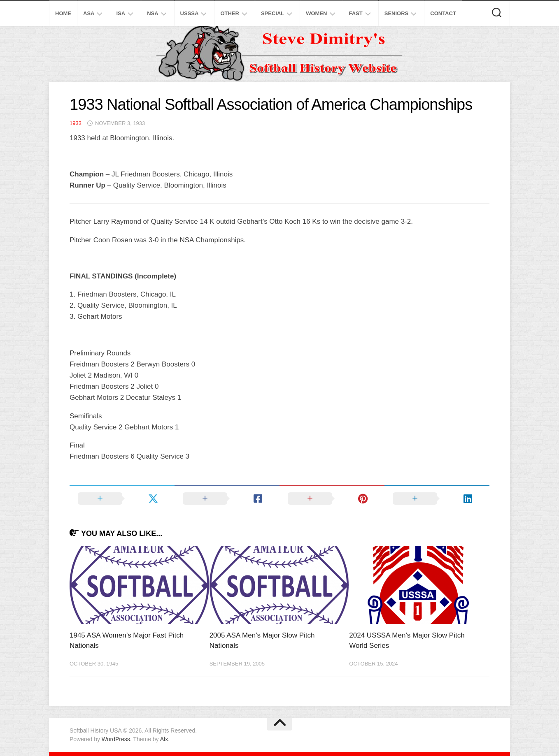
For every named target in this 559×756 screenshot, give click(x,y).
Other (230, 13)
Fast (356, 13)
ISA (121, 13)
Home (63, 13)
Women (316, 13)
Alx (164, 739)
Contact (443, 13)
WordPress (116, 739)
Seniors (397, 13)
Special (273, 13)
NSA (153, 13)
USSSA (190, 13)
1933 (76, 123)
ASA (89, 13)
